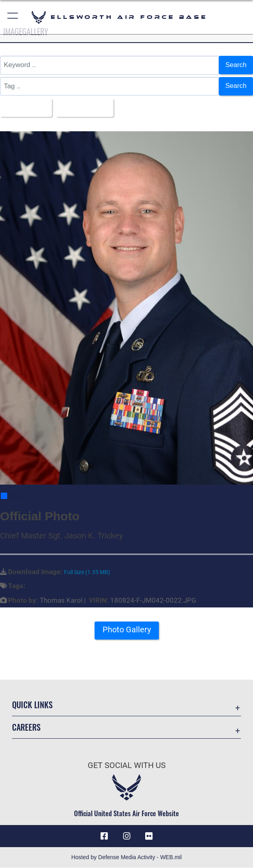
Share (13, 496)
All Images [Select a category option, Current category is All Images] (23, 107)
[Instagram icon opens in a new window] (127, 836)
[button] (13, 17)
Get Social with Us (127, 766)
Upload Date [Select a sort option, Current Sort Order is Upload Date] (83, 107)
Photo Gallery (127, 630)
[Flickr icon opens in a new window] (149, 836)
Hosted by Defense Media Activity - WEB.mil (126, 858)
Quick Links (32, 705)
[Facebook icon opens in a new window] (104, 836)
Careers (26, 727)
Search (236, 65)
